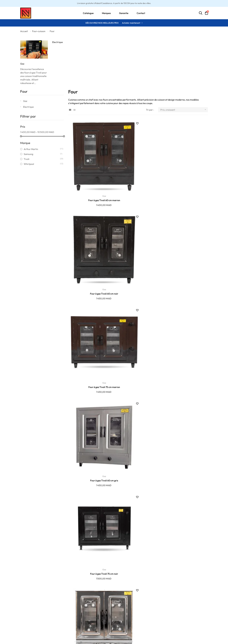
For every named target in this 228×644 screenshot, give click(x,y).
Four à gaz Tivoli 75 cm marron (186, 172)
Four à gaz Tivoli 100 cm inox (186, 432)
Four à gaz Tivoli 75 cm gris (138, 302)
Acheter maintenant (131, 23)
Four (24, 91)
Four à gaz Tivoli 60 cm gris (90, 237)
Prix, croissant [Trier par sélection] (184, 110)
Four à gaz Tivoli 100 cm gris (138, 497)
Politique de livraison (31, 614)
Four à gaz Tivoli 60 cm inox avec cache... (138, 562)
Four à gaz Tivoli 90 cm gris (186, 302)
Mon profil (134, 610)
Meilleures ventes (89, 610)
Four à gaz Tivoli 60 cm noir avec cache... (90, 497)
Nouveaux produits (89, 614)
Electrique (58, 42)
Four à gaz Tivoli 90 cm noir (90, 367)
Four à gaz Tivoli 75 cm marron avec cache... (90, 562)
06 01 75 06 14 (192, 614)
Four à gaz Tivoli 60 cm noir (138, 172)
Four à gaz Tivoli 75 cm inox (90, 302)
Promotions (86, 619)
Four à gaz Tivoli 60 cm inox (186, 237)
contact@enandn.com (196, 610)
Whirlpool (42, 164)
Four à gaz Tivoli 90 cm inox (186, 367)
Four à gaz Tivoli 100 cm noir (138, 432)
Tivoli (42, 159)
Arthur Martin (42, 149)
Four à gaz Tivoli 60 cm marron (90, 172)
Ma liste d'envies (137, 614)
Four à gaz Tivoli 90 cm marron (138, 367)
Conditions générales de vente (36, 627)
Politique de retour (30, 623)
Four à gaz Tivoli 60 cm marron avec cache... (186, 497)
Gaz (22, 64)
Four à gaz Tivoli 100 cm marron (90, 432)
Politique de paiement (32, 619)
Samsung (42, 154)
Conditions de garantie (32, 610)
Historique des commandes (143, 619)
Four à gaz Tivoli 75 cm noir (138, 237)
